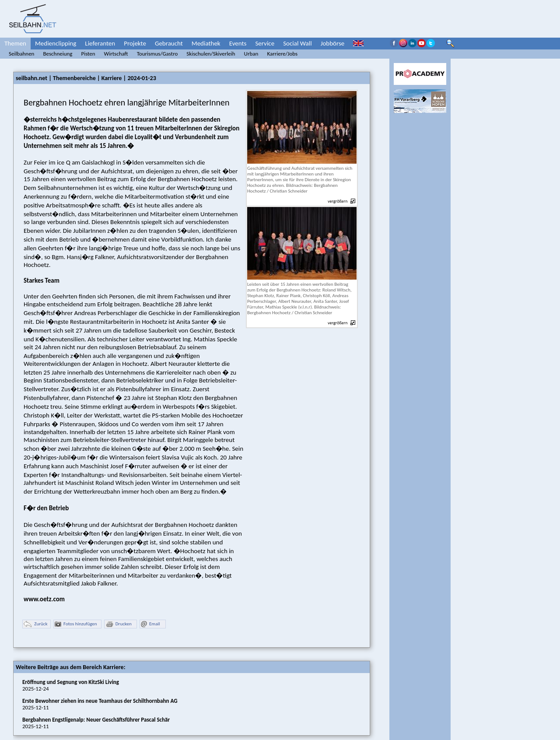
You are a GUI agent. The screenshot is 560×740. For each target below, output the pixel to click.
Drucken (119, 624)
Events (238, 43)
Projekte (135, 43)
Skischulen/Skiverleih (211, 54)
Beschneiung (58, 54)
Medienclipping (56, 43)
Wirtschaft (116, 54)
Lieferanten (100, 43)
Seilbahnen (21, 54)
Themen (15, 43)
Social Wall (297, 43)
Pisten (88, 54)
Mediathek (206, 43)
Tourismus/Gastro (157, 54)
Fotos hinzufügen (76, 624)
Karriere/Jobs (282, 54)
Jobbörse (333, 43)
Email (150, 624)
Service (265, 43)
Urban (251, 54)
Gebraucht (169, 43)
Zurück (35, 624)
